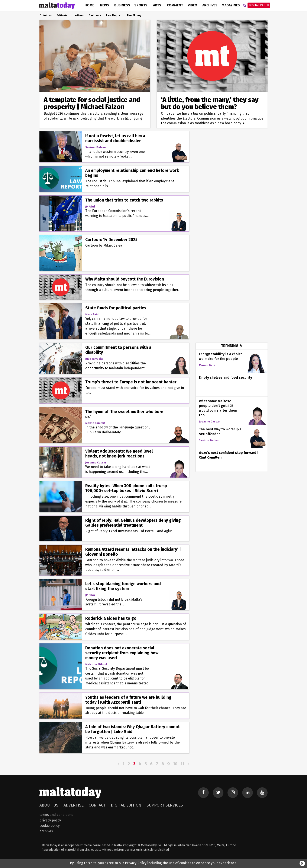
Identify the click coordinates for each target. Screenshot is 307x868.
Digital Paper (259, 5)
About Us (49, 805)
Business (122, 5)
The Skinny (134, 15)
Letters (79, 15)
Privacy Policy (50, 820)
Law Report (114, 15)
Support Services (165, 805)
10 (175, 764)
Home (89, 5)
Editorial (63, 15)
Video (193, 5)
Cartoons (95, 15)
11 (182, 764)
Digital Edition (126, 805)
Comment (175, 5)
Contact (97, 805)
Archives (210, 5)
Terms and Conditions (56, 815)
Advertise (74, 805)
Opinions (46, 15)
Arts (157, 5)
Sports (141, 5)
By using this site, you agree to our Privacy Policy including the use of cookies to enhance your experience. (154, 863)
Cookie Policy (50, 826)
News (104, 5)
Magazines (231, 5)
